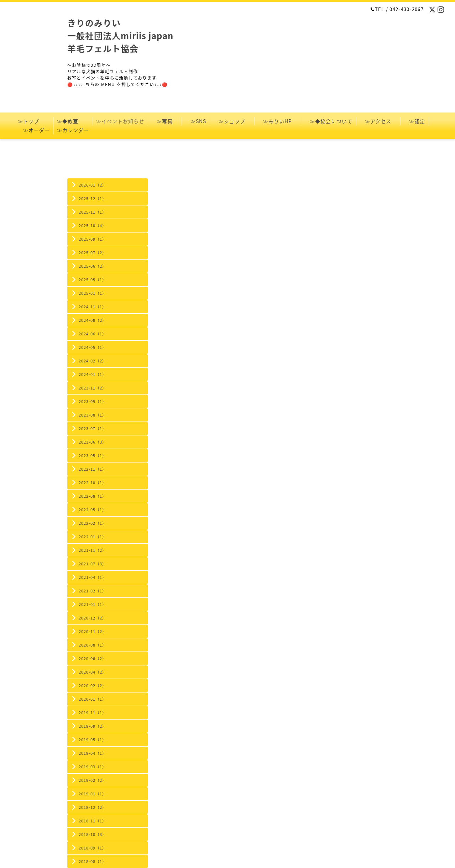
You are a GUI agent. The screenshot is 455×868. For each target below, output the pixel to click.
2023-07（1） (93, 428)
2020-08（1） (93, 645)
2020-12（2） (93, 618)
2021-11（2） (93, 550)
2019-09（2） (93, 726)
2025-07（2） (93, 253)
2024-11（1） (93, 307)
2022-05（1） (93, 510)
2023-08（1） (93, 415)
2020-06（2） (93, 658)
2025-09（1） (93, 239)
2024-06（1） (93, 334)
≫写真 (165, 121)
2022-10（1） (93, 483)
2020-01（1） (93, 699)
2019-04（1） (93, 753)
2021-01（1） (93, 604)
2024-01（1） (93, 374)
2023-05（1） (93, 456)
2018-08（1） (93, 861)
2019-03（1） (93, 767)
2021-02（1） (93, 591)
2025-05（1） (93, 280)
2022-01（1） (93, 537)
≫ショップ (232, 121)
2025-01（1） (93, 293)
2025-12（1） (93, 198)
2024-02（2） (93, 361)
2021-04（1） (93, 577)
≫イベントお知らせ (120, 121)
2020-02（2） (93, 686)
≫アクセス (378, 121)
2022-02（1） (93, 523)
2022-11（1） (93, 469)
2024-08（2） (93, 320)
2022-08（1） (93, 496)
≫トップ (34, 121)
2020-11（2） (93, 631)
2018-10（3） (93, 834)
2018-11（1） (93, 821)
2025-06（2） (93, 266)
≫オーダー (34, 130)
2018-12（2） (93, 807)
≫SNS (196, 121)
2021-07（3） (93, 564)
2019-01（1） (93, 794)
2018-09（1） (93, 848)
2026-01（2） (93, 185)
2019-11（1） (93, 713)
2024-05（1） (93, 347)
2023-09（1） (93, 401)
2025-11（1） (93, 212)
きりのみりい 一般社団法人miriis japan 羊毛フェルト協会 (120, 36)
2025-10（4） (93, 226)
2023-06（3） (93, 442)
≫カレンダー (76, 130)
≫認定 (414, 121)
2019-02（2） (93, 780)
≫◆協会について (328, 121)
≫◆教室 (73, 121)
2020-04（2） (93, 672)
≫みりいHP (278, 121)
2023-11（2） (93, 388)
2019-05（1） (93, 740)
